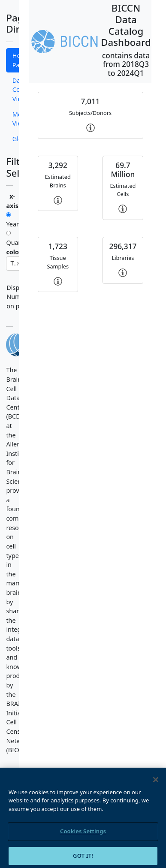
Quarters (9, 239)
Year (9, 220)
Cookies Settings (83, 837)
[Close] (156, 785)
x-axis (12, 201)
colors (15, 252)
